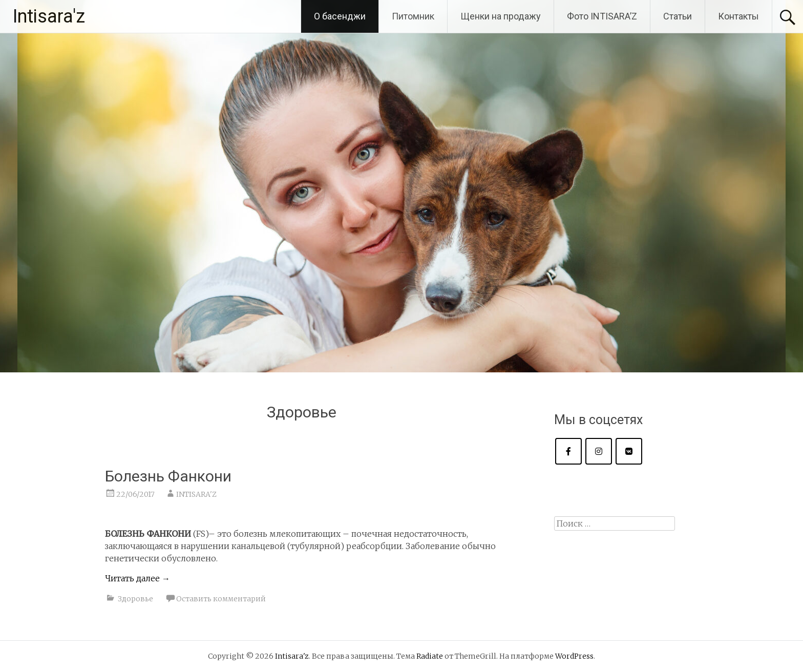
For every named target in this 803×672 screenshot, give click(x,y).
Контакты (738, 16)
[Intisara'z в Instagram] (599, 451)
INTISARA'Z (196, 494)
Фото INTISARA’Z (602, 16)
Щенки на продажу (501, 16)
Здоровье (135, 599)
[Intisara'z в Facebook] (568, 451)
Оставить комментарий (221, 599)
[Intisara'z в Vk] (629, 451)
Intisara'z (49, 16)
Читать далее (138, 578)
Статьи (678, 16)
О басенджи (340, 16)
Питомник (413, 16)
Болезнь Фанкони (168, 476)
